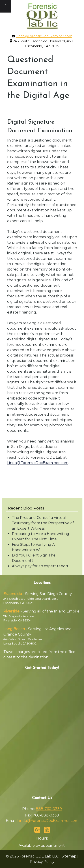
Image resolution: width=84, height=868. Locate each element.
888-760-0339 (49, 809)
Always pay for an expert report (40, 566)
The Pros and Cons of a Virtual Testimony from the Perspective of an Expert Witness (43, 523)
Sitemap (69, 856)
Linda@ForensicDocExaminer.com (44, 36)
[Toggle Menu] (5, 6)
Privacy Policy (42, 862)
